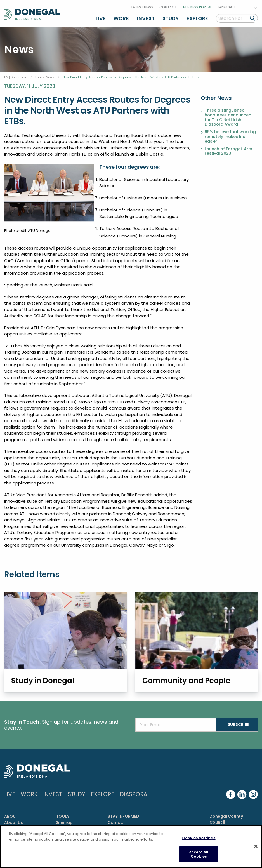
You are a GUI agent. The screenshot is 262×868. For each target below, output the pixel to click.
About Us (14, 822)
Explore (197, 18)
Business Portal (197, 7)
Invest (146, 18)
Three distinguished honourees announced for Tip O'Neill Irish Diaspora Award (228, 117)
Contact (168, 7)
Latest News (142, 7)
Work (121, 18)
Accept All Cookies (199, 854)
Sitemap (64, 822)
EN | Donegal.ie (16, 76)
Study (171, 18)
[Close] (256, 846)
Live (101, 18)
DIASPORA (133, 793)
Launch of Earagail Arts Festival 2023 (228, 150)
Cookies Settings (199, 838)
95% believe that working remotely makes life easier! (230, 136)
